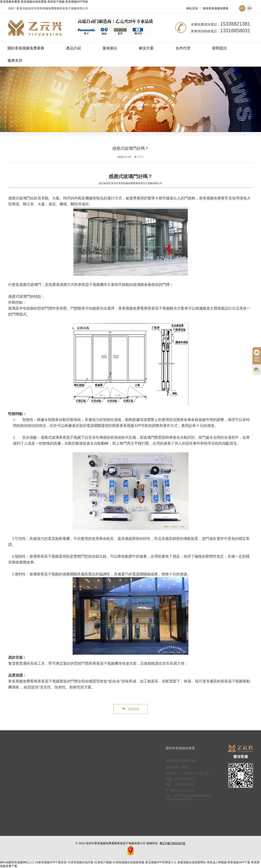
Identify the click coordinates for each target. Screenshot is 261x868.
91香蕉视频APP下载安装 (51, 862)
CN (242, 8)
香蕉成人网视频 (217, 862)
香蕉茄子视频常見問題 (155, 105)
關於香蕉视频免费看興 (26, 48)
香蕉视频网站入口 (23, 862)
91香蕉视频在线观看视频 (128, 862)
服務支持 (15, 60)
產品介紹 (73, 48)
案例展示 (110, 48)
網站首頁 (192, 8)
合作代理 (183, 48)
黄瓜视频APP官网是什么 (161, 862)
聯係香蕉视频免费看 (216, 8)
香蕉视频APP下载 (239, 862)
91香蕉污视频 (103, 862)
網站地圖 (6, 862)
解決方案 (146, 48)
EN (250, 8)
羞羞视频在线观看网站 (192, 862)
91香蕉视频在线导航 (81, 862)
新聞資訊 (219, 48)
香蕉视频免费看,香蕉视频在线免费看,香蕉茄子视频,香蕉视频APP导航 (44, 2)
